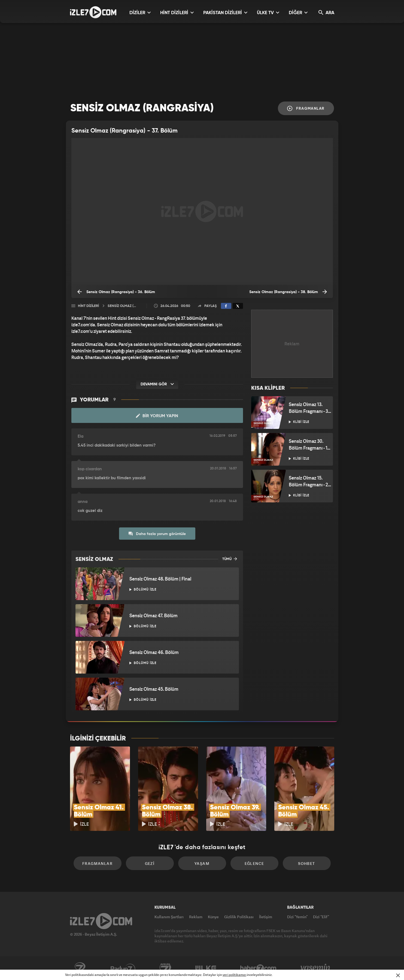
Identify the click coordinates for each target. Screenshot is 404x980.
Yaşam (202, 863)
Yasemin (316, 968)
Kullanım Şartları (169, 917)
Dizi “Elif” (321, 917)
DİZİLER (140, 13)
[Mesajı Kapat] (398, 975)
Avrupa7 (165, 968)
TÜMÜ (230, 559)
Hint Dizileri (88, 306)
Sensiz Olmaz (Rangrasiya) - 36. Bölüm (116, 292)
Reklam (196, 917)
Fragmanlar (306, 108)
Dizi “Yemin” (297, 917)
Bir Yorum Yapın (157, 416)
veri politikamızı (234, 975)
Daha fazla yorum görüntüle (157, 534)
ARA (326, 13)
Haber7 (258, 968)
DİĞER (298, 13)
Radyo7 (123, 968)
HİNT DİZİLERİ (177, 13)
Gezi (150, 863)
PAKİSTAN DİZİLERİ (225, 13)
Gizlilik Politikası (239, 917)
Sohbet (306, 863)
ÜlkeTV (206, 968)
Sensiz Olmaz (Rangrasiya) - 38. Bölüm (288, 292)
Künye (213, 917)
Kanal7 (80, 968)
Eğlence (254, 863)
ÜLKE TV (268, 13)
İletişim (266, 917)
